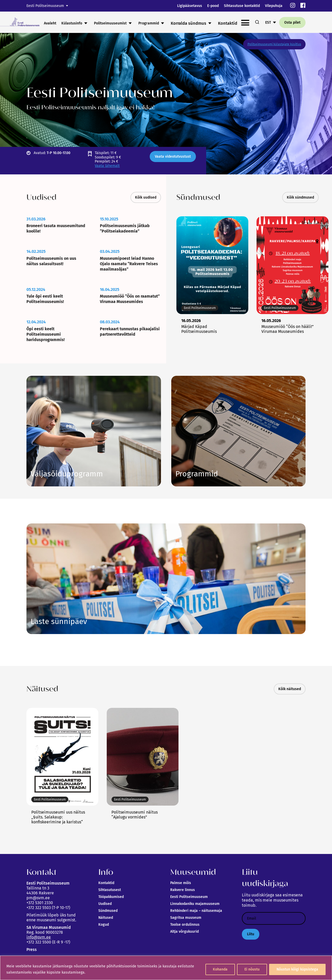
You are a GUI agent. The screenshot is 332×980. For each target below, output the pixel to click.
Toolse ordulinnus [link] (185, 925)
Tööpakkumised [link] (111, 897)
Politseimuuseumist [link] (150, 23)
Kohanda (220, 969)
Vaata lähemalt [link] (107, 166)
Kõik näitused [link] (290, 689)
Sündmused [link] (108, 911)
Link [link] (67, 474)
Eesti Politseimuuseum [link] (189, 897)
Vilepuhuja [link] (274, 6)
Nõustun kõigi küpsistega (297, 969)
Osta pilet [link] (292, 23)
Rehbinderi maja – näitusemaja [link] (196, 911)
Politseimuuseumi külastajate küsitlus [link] (274, 44)
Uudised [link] (105, 904)
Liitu (251, 934)
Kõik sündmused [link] (300, 197)
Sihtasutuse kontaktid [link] (242, 6)
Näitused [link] (106, 918)
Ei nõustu (252, 969)
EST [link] (268, 23)
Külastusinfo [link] (111, 23)
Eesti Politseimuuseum (45, 6)
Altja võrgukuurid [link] (184, 932)
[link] (293, 6)
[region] (166, 968)
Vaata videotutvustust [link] (173, 157)
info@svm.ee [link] (39, 937)
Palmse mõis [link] (181, 883)
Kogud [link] (104, 925)
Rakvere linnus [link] (183, 890)
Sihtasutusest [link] (110, 890)
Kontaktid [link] (106, 883)
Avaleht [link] (90, 23)
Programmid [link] (188, 23)
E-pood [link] (213, 6)
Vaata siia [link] (197, 474)
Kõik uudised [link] (146, 197)
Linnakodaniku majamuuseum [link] (195, 904)
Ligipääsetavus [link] (190, 6)
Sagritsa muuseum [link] (186, 918)
